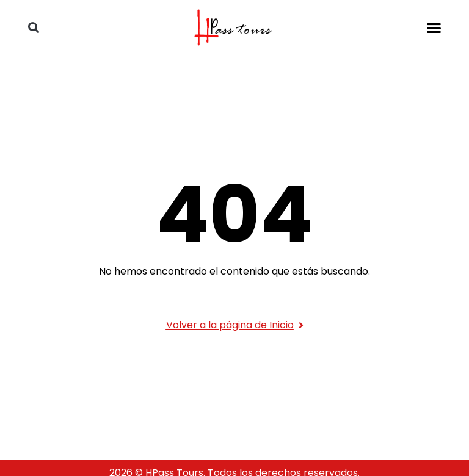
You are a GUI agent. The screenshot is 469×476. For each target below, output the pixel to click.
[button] (434, 27)
